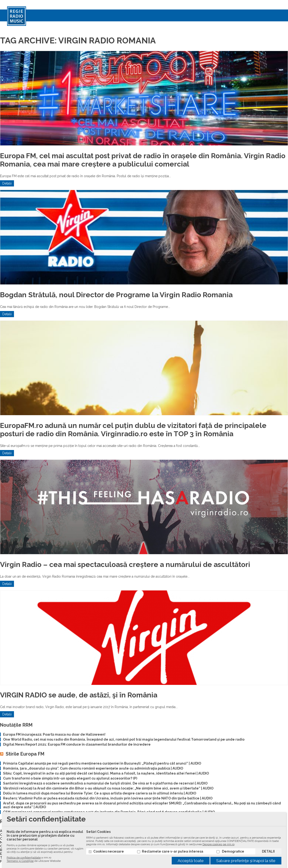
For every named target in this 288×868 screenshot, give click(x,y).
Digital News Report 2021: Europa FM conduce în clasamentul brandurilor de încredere (77, 744)
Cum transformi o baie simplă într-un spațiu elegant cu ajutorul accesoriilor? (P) (70, 778)
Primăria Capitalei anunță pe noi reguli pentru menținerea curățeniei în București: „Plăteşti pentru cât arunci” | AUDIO (102, 763)
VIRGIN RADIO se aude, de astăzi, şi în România (79, 695)
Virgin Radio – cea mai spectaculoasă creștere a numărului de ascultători (125, 564)
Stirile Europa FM (25, 754)
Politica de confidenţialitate (24, 858)
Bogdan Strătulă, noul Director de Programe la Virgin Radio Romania (116, 295)
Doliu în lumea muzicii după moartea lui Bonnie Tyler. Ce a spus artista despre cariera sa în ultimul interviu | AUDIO (100, 793)
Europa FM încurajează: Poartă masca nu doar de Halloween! (54, 734)
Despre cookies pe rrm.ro (218, 844)
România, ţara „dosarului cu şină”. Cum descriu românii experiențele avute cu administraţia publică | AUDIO (93, 768)
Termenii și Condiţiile (20, 861)
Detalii (7, 183)
